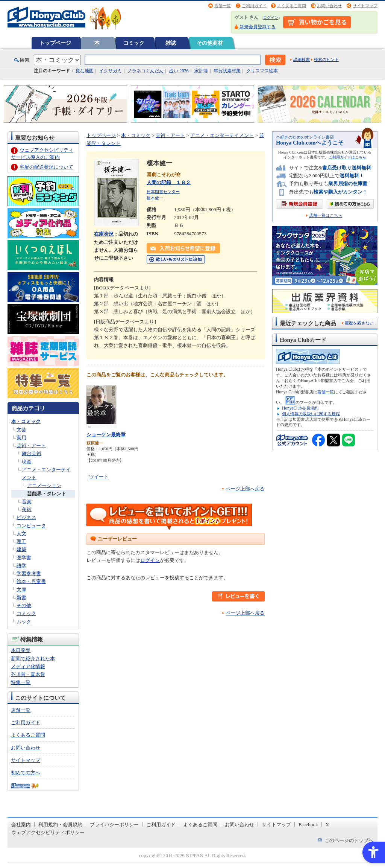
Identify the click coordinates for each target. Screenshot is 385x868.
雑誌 (171, 43)
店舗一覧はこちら (326, 215)
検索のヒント (326, 59)
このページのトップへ (349, 840)
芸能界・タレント (47, 494)
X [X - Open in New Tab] (327, 825)
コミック (134, 43)
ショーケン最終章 (106, 435)
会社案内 (21, 825)
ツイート (99, 477)
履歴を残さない (359, 323)
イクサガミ (111, 71)
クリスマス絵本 (262, 71)
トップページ (55, 43)
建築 (21, 549)
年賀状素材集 (227, 71)
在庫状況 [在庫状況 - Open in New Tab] (104, 234)
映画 (27, 462)
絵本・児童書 (31, 581)
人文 (21, 534)
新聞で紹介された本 (33, 659)
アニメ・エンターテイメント (222, 135)
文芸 (21, 430)
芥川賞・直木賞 (28, 674)
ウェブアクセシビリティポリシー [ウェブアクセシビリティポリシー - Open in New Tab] (48, 832)
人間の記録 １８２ (169, 182)
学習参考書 (29, 573)
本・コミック (26, 421)
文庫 (21, 590)
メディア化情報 (28, 666)
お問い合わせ (329, 6)
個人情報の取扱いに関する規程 (311, 414)
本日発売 (21, 650)
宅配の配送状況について (46, 167)
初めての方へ (26, 773)
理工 (21, 541)
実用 (21, 438)
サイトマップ (365, 6)
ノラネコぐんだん (146, 71)
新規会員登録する (258, 27)
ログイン (271, 18)
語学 (21, 566)
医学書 (24, 558)
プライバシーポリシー (114, 825)
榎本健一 (155, 198)
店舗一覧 (223, 6)
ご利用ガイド (254, 6)
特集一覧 (21, 682)
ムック (24, 622)
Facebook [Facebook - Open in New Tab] (308, 825)
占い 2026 (179, 71)
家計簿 (201, 71)
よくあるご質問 (292, 6)
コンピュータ (31, 526)
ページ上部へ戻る (245, 489)
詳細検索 (302, 59)
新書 (21, 598)
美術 (27, 509)
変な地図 (85, 71)
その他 (24, 605)
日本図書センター (163, 192)
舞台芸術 (32, 453)
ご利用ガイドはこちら (347, 157)
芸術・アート (31, 445)
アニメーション (44, 485)
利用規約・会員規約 (60, 825)
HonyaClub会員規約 (300, 408)
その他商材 (210, 43)
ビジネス (26, 517)
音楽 (27, 502)
